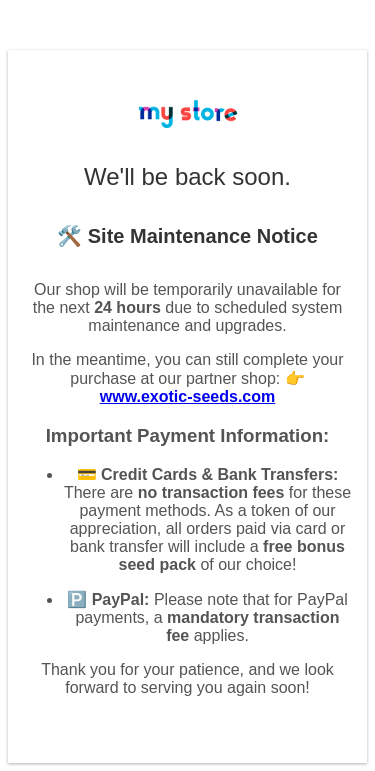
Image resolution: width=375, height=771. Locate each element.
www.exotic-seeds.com (187, 396)
